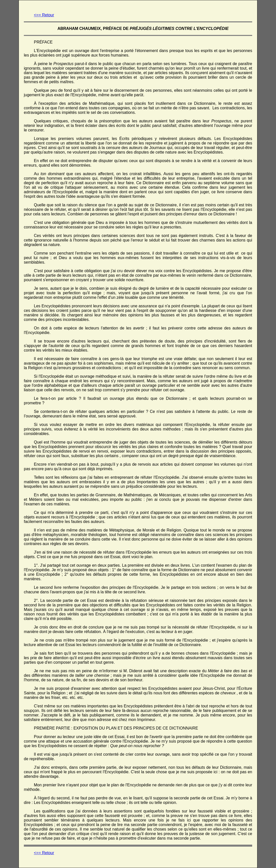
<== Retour (44, 15)
